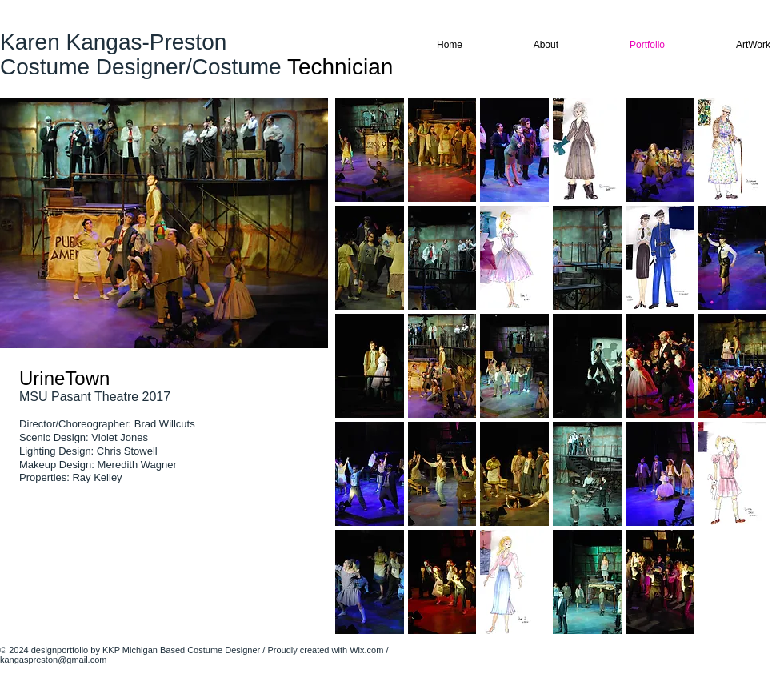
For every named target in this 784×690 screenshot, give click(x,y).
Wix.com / (369, 650)
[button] (370, 150)
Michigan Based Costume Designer (192, 650)
